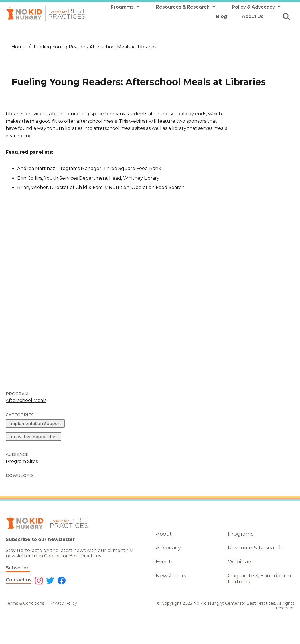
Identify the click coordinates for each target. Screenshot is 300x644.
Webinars (240, 562)
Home (18, 47)
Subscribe (18, 568)
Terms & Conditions (25, 603)
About (164, 534)
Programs (241, 534)
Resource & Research (255, 548)
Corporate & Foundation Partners (260, 579)
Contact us (19, 580)
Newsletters (171, 576)
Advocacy (168, 548)
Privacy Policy (63, 603)
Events (165, 562)
